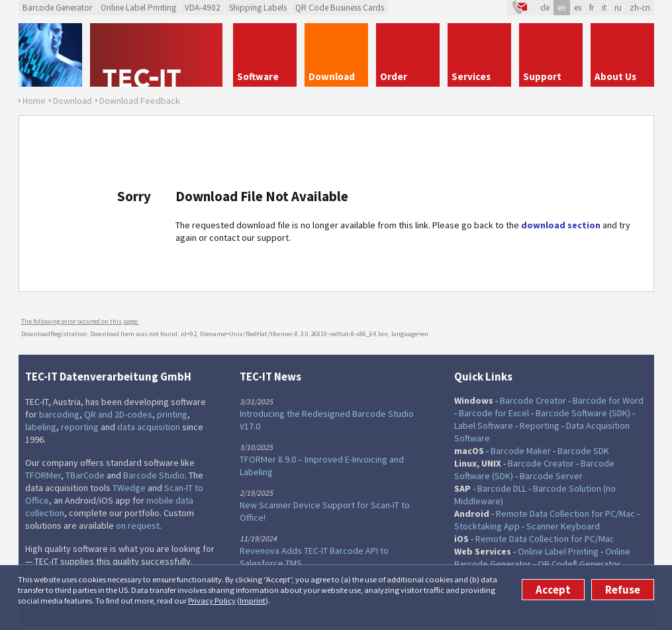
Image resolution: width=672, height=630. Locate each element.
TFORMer (43, 475)
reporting (80, 427)
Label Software (484, 426)
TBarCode (85, 475)
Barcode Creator (533, 400)
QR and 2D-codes (118, 414)
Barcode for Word (608, 400)
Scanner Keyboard (563, 526)
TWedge (129, 488)
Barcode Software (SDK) (583, 413)
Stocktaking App (487, 526)
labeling (41, 427)
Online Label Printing (138, 8)
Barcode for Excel (494, 413)
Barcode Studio (154, 475)
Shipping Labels (258, 8)
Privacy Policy (212, 601)
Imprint (253, 601)
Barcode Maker (521, 451)
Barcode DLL (502, 488)
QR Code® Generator (579, 564)
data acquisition (149, 427)
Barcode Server (551, 476)
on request (138, 525)
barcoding (59, 414)
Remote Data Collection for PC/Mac (565, 514)
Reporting (540, 426)
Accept (553, 590)
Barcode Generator (57, 8)
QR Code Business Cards (340, 8)
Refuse (623, 590)
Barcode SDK (583, 451)
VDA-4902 (203, 8)
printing (172, 414)
